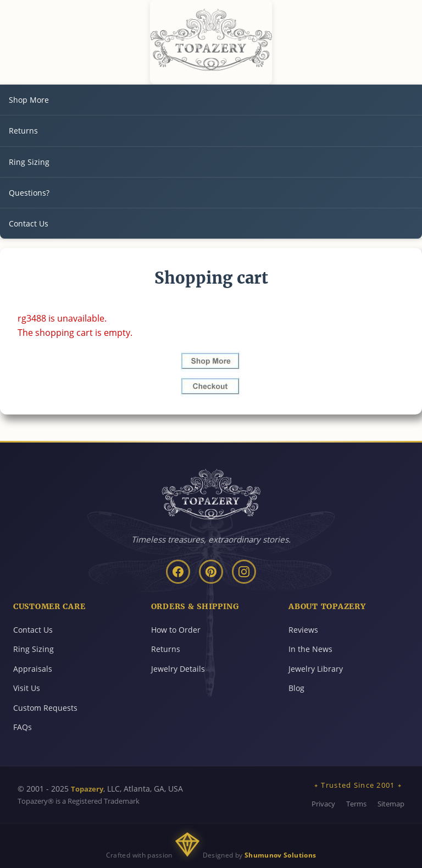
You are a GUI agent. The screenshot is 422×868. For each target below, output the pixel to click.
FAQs (23, 727)
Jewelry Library (316, 669)
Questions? (29, 193)
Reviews (303, 630)
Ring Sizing (29, 162)
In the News (310, 649)
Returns (23, 131)
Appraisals (33, 669)
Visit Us (27, 688)
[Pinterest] (211, 572)
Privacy (323, 804)
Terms (356, 804)
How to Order (176, 630)
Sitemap (391, 804)
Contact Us (29, 223)
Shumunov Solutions (280, 855)
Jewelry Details (178, 669)
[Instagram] (244, 572)
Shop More (29, 100)
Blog (296, 688)
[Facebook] (178, 572)
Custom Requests (45, 708)
